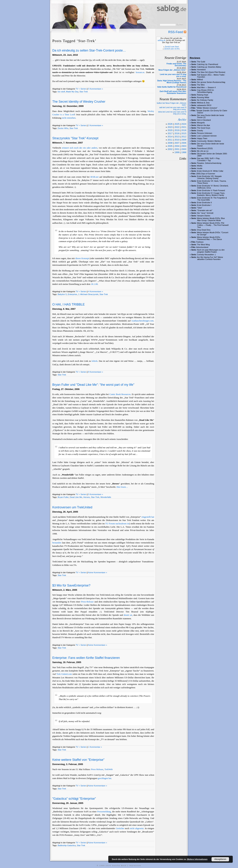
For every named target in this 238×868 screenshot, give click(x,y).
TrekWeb (109, 769)
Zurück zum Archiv (172, 49)
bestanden (57, 543)
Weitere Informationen (197, 859)
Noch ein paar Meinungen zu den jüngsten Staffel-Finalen (211, 251)
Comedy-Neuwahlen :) (206, 255)
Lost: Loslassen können (207, 136)
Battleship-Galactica (67, 845)
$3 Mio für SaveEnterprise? (71, 585)
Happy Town (202, 138)
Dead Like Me (76, 497)
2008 (170, 143)
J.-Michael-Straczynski (88, 294)
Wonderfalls (106, 497)
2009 (184, 140)
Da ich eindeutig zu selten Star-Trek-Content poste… (89, 50)
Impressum (135, 866)
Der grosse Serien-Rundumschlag (211, 82)
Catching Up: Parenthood (208, 64)
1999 (177, 152)
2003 (184, 146)
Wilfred (200, 80)
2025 (177, 124)
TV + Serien (81, 89)
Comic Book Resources (120, 394)
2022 (177, 127)
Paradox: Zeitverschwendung (209, 163)
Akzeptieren (220, 859)
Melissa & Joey (203, 103)
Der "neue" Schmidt (205, 213)
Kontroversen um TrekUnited (72, 507)
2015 (184, 133)
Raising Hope (203, 95)
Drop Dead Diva (204, 230)
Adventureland (202, 247)
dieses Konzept (82, 258)
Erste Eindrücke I (204, 205)
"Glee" (200, 208)
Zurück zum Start (172, 47)
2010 (177, 140)
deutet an (128, 615)
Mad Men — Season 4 (206, 87)
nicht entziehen (69, 118)
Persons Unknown (205, 133)
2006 (184, 143)
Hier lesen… (122, 487)
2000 (184, 149)
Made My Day (72, 92)
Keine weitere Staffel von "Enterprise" (78, 760)
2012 (184, 137)
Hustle (200, 168)
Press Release (97, 769)
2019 (177, 130)
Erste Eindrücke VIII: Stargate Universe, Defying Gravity (209, 177)
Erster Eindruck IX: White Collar (210, 171)
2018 (184, 130)
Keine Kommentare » (98, 572)
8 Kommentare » (96, 372)
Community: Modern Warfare (209, 141)
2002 (170, 149)
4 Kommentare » (96, 291)
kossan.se (140, 72)
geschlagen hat (105, 778)
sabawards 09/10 (204, 105)
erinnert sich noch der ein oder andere (80, 148)
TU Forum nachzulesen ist (117, 524)
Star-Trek (84, 92)
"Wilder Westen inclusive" (207, 108)
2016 (177, 133)
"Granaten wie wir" (205, 210)
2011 (170, 140)
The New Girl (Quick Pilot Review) (211, 72)
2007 (177, 143)
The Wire (201, 85)
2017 (170, 133)
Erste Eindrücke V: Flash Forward (211, 190)
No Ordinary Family (205, 100)
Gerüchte (120, 828)
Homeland (201, 70)
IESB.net (95, 177)
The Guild (201, 62)
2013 (177, 137)
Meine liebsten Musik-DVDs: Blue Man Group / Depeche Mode (211, 219)
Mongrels (201, 123)
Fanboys (200, 242)
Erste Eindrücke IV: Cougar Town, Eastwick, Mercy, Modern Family (211, 194)
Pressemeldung (104, 812)
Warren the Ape (204, 125)
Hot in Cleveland (204, 120)
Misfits (200, 166)
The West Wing (203, 245)
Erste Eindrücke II (204, 203)
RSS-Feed (177, 32)
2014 (170, 137)
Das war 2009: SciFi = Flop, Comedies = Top (209, 159)
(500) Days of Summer (206, 174)
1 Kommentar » (95, 747)
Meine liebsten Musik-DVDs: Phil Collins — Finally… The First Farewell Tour (213, 225)
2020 (170, 130)
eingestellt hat (148, 517)
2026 (170, 124)
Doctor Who (63, 128)
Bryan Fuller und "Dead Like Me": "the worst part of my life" (93, 385)
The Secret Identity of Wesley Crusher (79, 102)
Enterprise (72, 294)
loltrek (95, 361)
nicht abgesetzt (137, 828)
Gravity (200, 131)
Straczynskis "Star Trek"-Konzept (75, 138)
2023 (170, 127)
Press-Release (87, 602)
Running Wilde (203, 97)
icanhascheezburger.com (143, 321)
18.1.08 (94, 284)
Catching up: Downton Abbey (209, 67)
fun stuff (61, 92)
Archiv (182, 120)
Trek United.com (64, 674)
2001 (177, 149)
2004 (177, 146)
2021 (184, 127)
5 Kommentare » (96, 89)
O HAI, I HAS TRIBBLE (69, 304)
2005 (170, 146)
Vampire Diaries (204, 216)
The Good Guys (204, 128)
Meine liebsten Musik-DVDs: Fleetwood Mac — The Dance (210, 238)
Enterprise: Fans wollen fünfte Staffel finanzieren (86, 658)
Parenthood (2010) (205, 148)
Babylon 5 (62, 294)
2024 (184, 124)
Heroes (87, 497)
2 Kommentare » (96, 125)
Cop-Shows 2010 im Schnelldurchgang (206, 91)
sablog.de (161, 40)
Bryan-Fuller (63, 497)
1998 (184, 152)
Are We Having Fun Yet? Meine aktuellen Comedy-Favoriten (210, 258)
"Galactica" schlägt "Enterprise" (74, 799)
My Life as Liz (203, 151)
